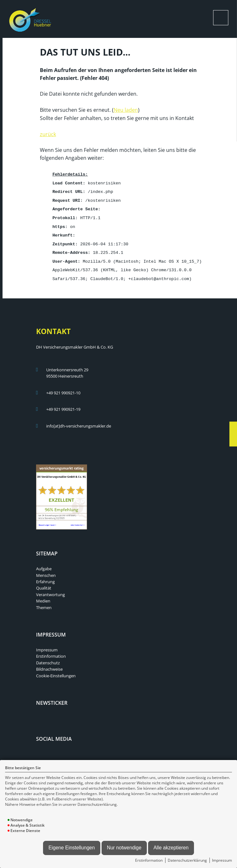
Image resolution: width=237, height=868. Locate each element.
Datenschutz (48, 658)
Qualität (44, 583)
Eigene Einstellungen (72, 848)
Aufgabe (44, 564)
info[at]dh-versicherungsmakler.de (79, 421)
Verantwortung (50, 590)
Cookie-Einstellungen (56, 671)
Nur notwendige (124, 848)
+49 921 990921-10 (63, 388)
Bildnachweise (49, 664)
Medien (43, 596)
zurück (48, 134)
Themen (44, 603)
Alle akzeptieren (171, 848)
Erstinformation (149, 860)
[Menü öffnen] (221, 18)
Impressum (222, 860)
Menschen (46, 571)
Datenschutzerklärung (187, 860)
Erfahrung (45, 577)
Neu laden (126, 109)
